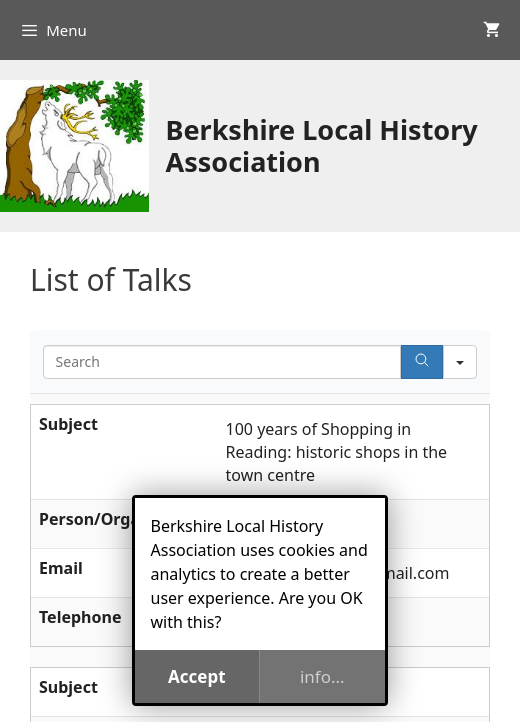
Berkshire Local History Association (321, 145)
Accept (197, 676)
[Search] (422, 362)
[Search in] (460, 362)
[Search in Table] (222, 362)
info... (322, 676)
